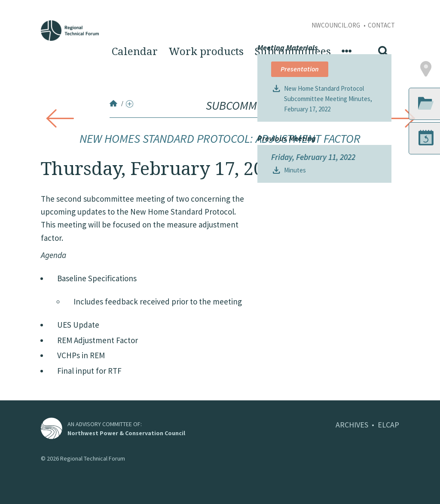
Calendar (135, 52)
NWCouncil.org (336, 25)
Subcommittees (293, 52)
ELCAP (388, 425)
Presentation (300, 218)
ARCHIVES (352, 425)
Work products (206, 52)
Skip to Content (20, 5)
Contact (381, 25)
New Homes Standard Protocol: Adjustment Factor (220, 138)
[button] (397, 218)
